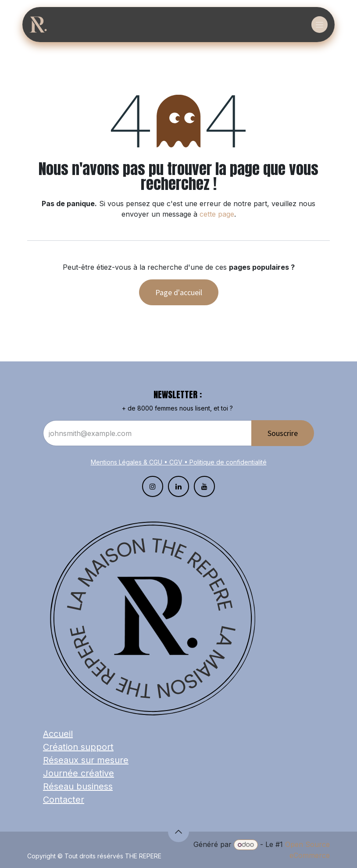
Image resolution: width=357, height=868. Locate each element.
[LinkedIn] (178, 486)
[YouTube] (204, 486)
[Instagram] (153, 486)
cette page (217, 214)
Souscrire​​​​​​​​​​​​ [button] (283, 433)
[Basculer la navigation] (320, 25)
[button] (178, 832)
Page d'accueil (179, 292)
